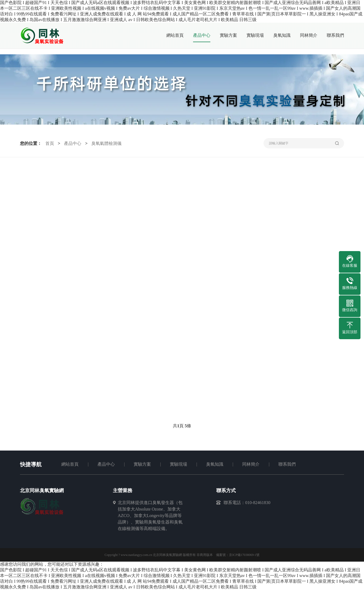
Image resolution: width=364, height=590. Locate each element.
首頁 (50, 143)
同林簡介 (251, 464)
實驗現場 (178, 464)
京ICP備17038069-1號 (244, 555)
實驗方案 (142, 464)
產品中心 (73, 143)
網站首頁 (70, 464)
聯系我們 (287, 464)
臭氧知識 (215, 464)
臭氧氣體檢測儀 (106, 143)
